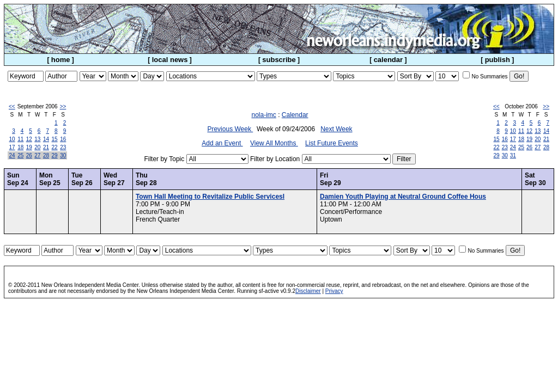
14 (46, 139)
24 (12, 155)
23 (63, 147)
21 (46, 147)
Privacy (334, 291)
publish (498, 60)
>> (63, 106)
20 (37, 147)
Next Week (336, 129)
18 (20, 147)
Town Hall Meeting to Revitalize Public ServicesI (210, 197)
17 (12, 147)
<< (12, 106)
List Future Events (332, 143)
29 (55, 155)
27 (37, 155)
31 (513, 155)
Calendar (295, 115)
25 (20, 155)
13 (37, 139)
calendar (388, 60)
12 (29, 139)
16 (63, 139)
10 (12, 139)
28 (46, 155)
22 (55, 147)
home (61, 60)
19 (29, 147)
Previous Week (230, 129)
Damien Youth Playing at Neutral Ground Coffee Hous (403, 197)
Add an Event (222, 143)
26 (29, 155)
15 (55, 139)
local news (170, 60)
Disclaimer (308, 291)
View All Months (274, 143)
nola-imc (263, 115)
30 (63, 155)
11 (20, 139)
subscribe (279, 60)
